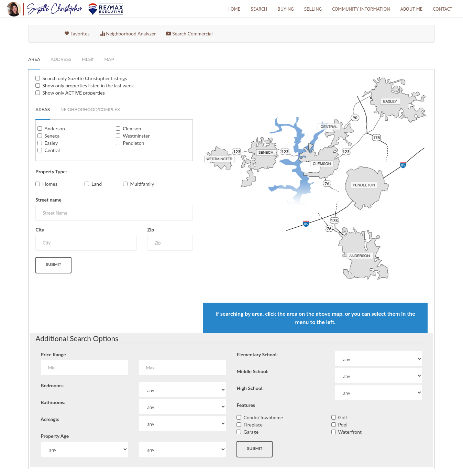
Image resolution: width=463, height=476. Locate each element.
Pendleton (133, 143)
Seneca (52, 136)
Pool (343, 425)
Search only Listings (85, 78)
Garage (251, 432)
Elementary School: (257, 354)
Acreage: (50, 419)
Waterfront (350, 432)
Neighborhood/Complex (90, 110)
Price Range (53, 354)
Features (246, 405)
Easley (51, 143)
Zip (151, 230)
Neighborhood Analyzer (128, 34)
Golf (343, 417)
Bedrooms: (52, 385)
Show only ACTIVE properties (73, 93)
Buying (285, 9)
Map (109, 59)
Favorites (77, 34)
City (40, 230)
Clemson (132, 128)
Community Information (361, 9)
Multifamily (142, 184)
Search (259, 9)
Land (97, 184)
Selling (313, 9)
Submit (53, 264)
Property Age (55, 436)
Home (234, 9)
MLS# (88, 59)
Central (52, 150)
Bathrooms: (53, 402)
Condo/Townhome (263, 417)
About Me (412, 9)
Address (61, 59)
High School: (250, 388)
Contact (443, 9)
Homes (50, 184)
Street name (48, 200)
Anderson (54, 128)
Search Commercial (189, 34)
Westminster (136, 136)
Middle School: (252, 371)
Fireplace (253, 425)
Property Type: (51, 171)
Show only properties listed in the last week (88, 85)
